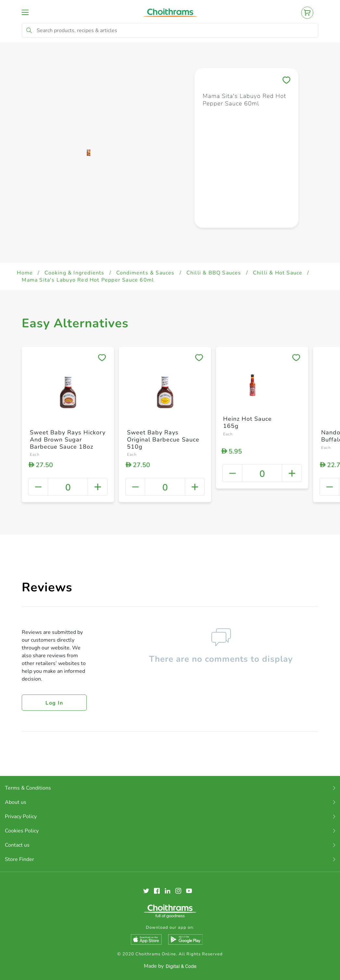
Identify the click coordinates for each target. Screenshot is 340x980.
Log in (54, 703)
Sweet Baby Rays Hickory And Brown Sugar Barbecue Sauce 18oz (68, 439)
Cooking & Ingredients (74, 273)
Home (25, 273)
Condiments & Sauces (145, 273)
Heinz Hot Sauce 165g (247, 422)
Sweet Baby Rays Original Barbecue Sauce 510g (163, 439)
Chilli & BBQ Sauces (214, 273)
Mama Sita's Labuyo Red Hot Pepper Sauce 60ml (88, 280)
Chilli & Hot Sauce (278, 273)
